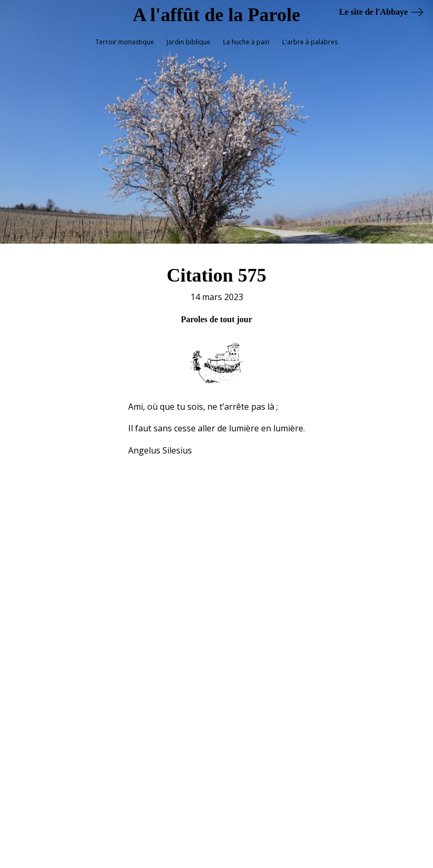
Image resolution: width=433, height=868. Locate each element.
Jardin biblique (189, 42)
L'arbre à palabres (310, 42)
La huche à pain (246, 42)
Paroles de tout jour (216, 314)
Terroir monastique (125, 42)
